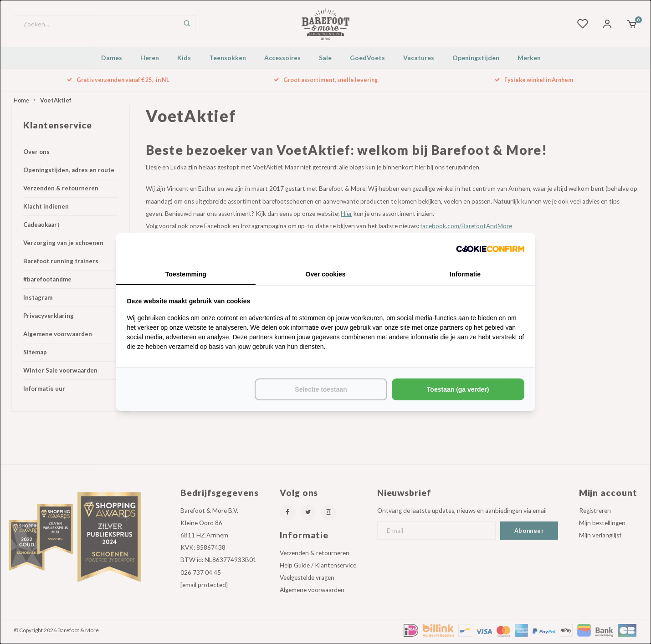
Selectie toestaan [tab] (321, 389)
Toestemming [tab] (186, 274)
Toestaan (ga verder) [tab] (458, 389)
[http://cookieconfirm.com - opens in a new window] (490, 248)
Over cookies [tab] (326, 274)
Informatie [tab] (465, 274)
